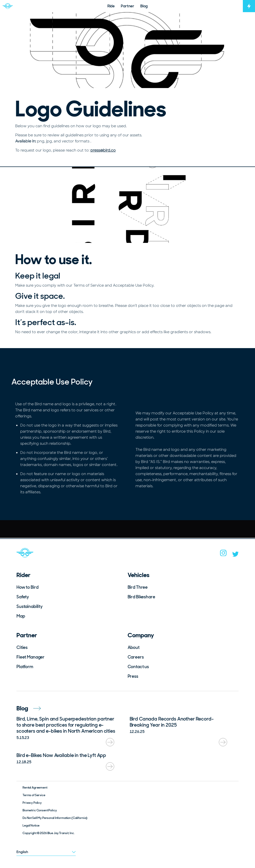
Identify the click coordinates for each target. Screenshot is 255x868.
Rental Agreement (35, 788)
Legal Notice (31, 825)
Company (141, 635)
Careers (136, 657)
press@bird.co (103, 150)
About (134, 647)
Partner (27, 635)
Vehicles (139, 575)
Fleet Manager (31, 657)
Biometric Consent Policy (40, 810)
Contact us (138, 667)
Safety (23, 597)
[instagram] (223, 555)
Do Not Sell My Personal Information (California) (55, 818)
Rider (23, 575)
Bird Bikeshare (141, 597)
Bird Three (138, 587)
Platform (25, 667)
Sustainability (30, 606)
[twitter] (236, 555)
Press (133, 676)
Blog (29, 708)
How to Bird (27, 587)
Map (21, 616)
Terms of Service (34, 795)
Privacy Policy (32, 803)
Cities (22, 647)
